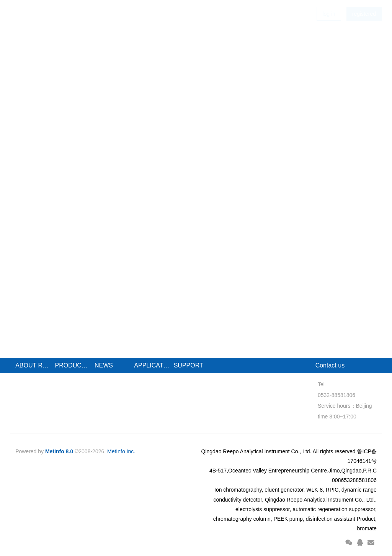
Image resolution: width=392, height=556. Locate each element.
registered (364, 27)
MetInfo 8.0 (59, 451)
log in (329, 27)
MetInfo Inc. (121, 451)
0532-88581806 (334, 395)
